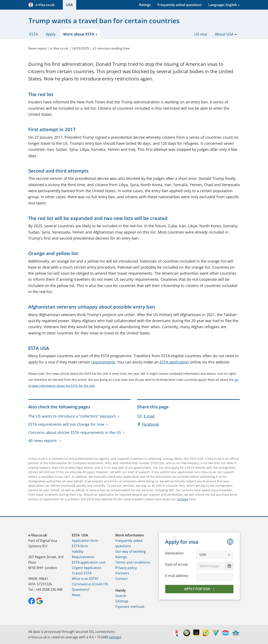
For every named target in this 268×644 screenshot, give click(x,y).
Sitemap (122, 601)
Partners (122, 573)
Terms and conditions (133, 562)
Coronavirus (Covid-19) (90, 584)
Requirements (83, 557)
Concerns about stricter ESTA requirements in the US (75, 432)
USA (70, 5)
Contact (122, 579)
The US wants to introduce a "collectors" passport (72, 416)
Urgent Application (87, 568)
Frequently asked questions (180, 5)
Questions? (81, 589)
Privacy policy (126, 568)
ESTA (34, 34)
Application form (85, 541)
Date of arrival (176, 564)
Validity (78, 551)
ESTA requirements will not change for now (66, 424)
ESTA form (80, 546)
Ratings (145, 5)
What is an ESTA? (85, 579)
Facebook (148, 424)
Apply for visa (198, 589)
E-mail (146, 416)
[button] (215, 555)
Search (121, 596)
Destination (174, 553)
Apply (51, 34)
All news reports (43, 441)
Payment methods (130, 607)
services (183, 499)
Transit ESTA (82, 573)
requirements (103, 362)
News (76, 595)
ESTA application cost (89, 562)
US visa (201, 34)
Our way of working (131, 551)
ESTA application (174, 362)
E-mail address (177, 576)
